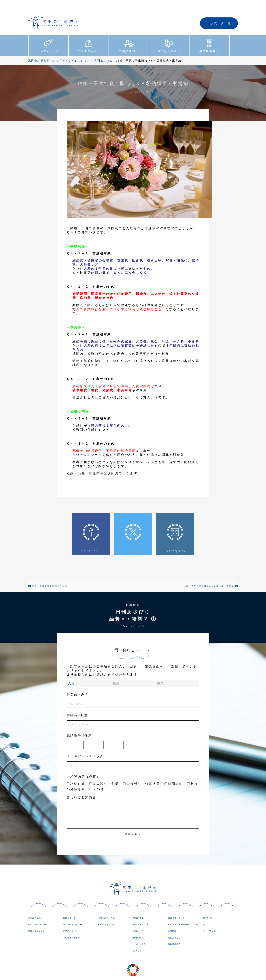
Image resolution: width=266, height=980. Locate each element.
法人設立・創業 (104, 772)
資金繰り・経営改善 (142, 772)
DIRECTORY (165, 974)
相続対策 (76, 772)
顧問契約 (174, 772)
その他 (97, 777)
